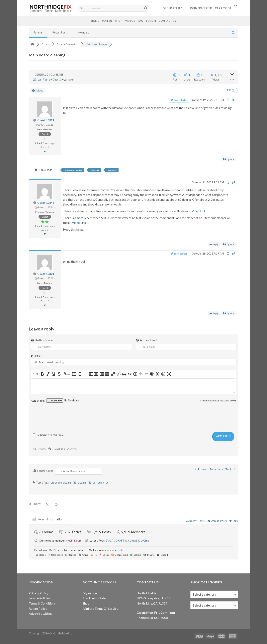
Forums (38, 32)
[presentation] (36, 374)
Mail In (107, 21)
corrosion (112, 170)
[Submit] (146, 8)
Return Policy (38, 608)
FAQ (141, 21)
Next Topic (227, 469)
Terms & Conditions (42, 603)
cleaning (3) (85, 483)
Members (83, 32)
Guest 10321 (46, 120)
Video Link (199, 211)
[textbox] (205, 605)
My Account (91, 593)
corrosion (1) (100, 483)
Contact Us (167, 21)
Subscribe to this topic (50, 435)
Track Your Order (95, 598)
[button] (36, 374)
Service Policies (39, 598)
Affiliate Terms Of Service (100, 608)
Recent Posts (60, 32)
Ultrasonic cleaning (73, 170)
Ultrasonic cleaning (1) (64, 483)
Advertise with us (41, 613)
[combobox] (214, 605)
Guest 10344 (46, 203)
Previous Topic (206, 469)
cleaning (95, 170)
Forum (151, 21)
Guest (56, 80)
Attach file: (38, 401)
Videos (130, 21)
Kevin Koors (74, 540)
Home (95, 21)
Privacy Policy (39, 593)
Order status (173, 8)
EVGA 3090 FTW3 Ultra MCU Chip (127, 540)
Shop (119, 21)
